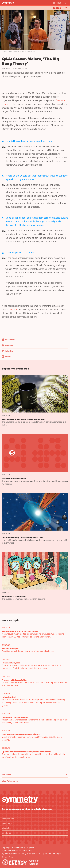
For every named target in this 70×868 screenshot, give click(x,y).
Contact (7, 823)
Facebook (8, 340)
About (6, 828)
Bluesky (7, 345)
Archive (7, 833)
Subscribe (8, 818)
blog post (13, 310)
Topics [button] (61, 8)
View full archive (10, 781)
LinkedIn (7, 351)
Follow (57, 3)
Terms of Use (8, 857)
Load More (7, 774)
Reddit (7, 356)
